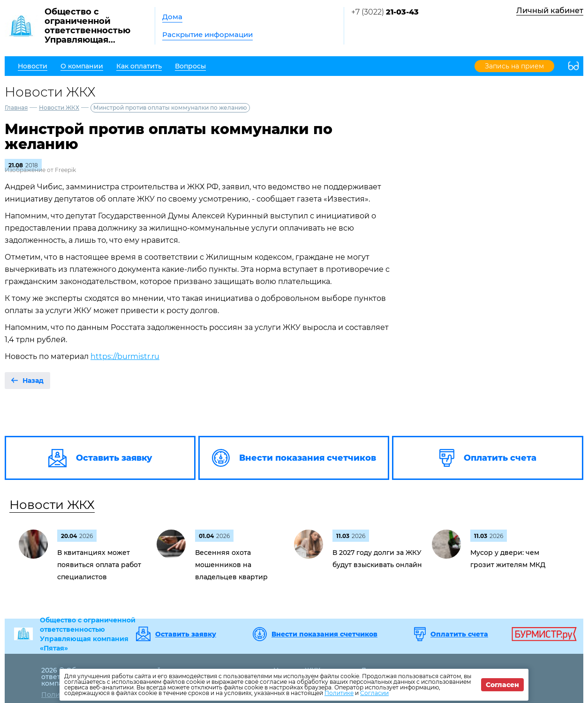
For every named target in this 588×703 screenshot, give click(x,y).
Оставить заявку (186, 634)
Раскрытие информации (207, 34)
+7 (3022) (385, 12)
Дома (172, 17)
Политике (339, 693)
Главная (16, 108)
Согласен (502, 685)
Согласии (374, 693)
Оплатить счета (459, 634)
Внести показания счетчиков (324, 634)
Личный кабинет (550, 11)
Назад (33, 381)
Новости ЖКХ (59, 108)
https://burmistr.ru (125, 356)
